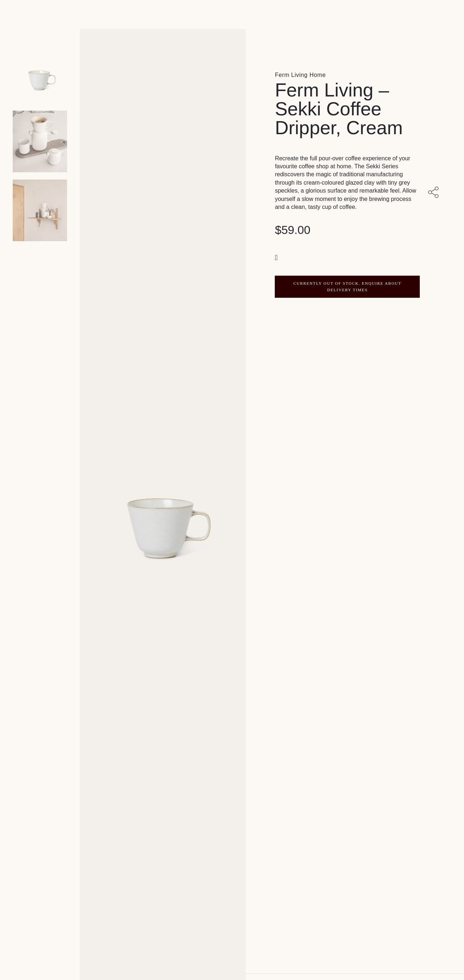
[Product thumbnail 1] (40, 141)
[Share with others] (435, 193)
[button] (277, 257)
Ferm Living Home (300, 75)
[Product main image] (40, 73)
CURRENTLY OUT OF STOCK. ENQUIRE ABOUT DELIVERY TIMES (347, 287)
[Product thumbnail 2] (40, 210)
